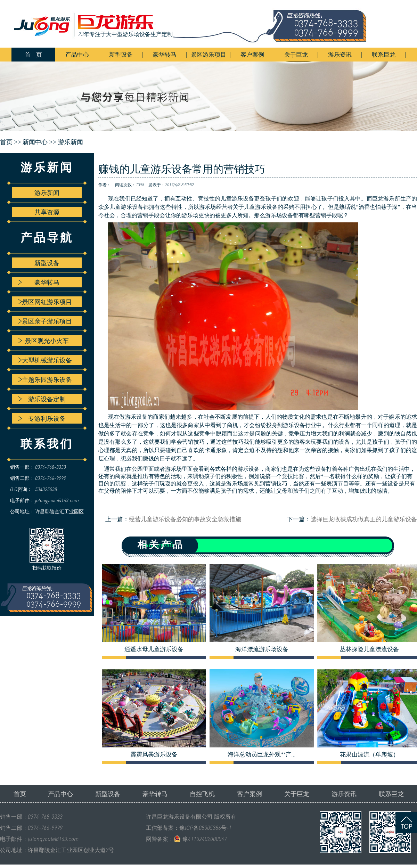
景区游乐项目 (208, 54)
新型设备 (121, 54)
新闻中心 (35, 142)
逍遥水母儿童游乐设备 (154, 649)
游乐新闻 (71, 142)
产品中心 (77, 54)
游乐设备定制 (42, 399)
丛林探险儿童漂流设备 (369, 649)
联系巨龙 (384, 54)
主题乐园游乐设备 (45, 379)
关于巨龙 (296, 54)
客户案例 (252, 54)
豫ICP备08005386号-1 (205, 828)
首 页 (33, 54)
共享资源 (47, 212)
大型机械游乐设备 (45, 360)
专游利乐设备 (42, 418)
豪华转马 (165, 54)
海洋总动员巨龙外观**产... (262, 754)
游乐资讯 (340, 54)
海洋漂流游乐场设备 (262, 649)
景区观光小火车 (43, 341)
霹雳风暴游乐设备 (154, 754)
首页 (20, 794)
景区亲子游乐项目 (45, 321)
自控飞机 (202, 794)
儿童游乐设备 (237, 199)
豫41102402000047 (205, 839)
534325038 (46, 489)
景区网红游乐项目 (45, 302)
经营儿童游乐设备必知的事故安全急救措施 (185, 519)
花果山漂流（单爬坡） (369, 754)
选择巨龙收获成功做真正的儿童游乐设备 (364, 519)
